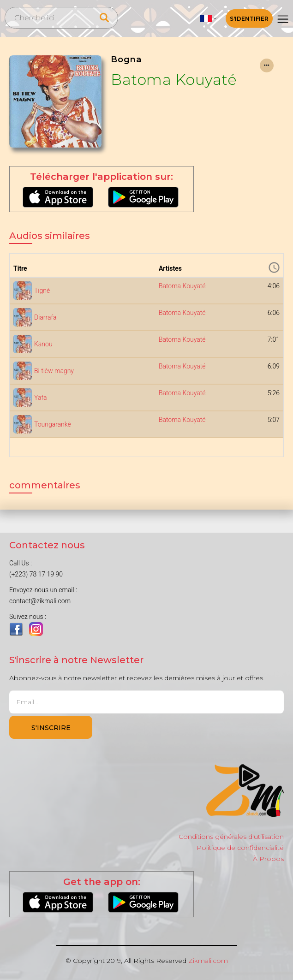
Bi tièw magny (54, 371)
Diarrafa (45, 317)
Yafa (41, 398)
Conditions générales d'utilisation (231, 837)
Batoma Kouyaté (174, 80)
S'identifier (249, 19)
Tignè (42, 291)
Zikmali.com (208, 961)
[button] (209, 18)
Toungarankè (53, 424)
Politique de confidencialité (240, 848)
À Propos (268, 859)
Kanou (43, 344)
